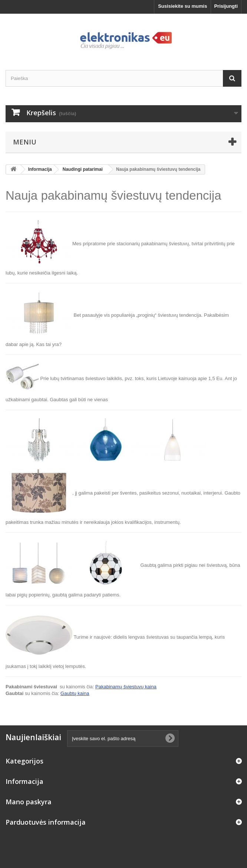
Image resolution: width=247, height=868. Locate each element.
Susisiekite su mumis (182, 6)
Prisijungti (226, 6)
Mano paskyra (29, 802)
